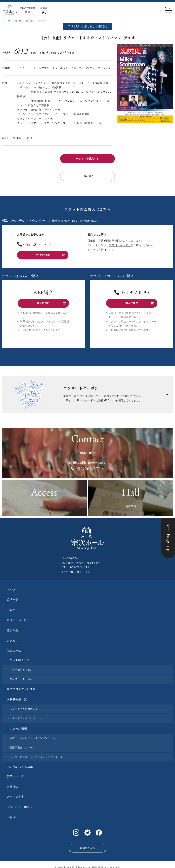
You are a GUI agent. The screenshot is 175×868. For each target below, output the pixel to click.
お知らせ (13, 784)
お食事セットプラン (21, 667)
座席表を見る (87, 844)
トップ (11, 587)
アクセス (13, 638)
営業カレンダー (17, 774)
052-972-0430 (135, 291)
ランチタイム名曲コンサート (26, 706)
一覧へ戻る (88, 175)
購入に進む (51, 301)
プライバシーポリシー (21, 804)
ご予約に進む (50, 253)
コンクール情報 (17, 726)
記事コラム (14, 648)
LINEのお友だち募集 (20, 764)
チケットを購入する (87, 158)
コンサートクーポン (21, 676)
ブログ (11, 607)
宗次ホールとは (17, 618)
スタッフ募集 (15, 794)
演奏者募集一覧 (17, 697)
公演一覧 (13, 597)
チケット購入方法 (18, 657)
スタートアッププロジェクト (26, 716)
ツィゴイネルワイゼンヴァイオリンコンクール (36, 754)
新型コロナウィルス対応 (23, 687)
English (12, 815)
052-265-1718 (38, 244)
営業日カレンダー (120, 244)
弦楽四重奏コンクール (23, 745)
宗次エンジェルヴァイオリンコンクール (33, 736)
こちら (110, 248)
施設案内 (13, 628)
